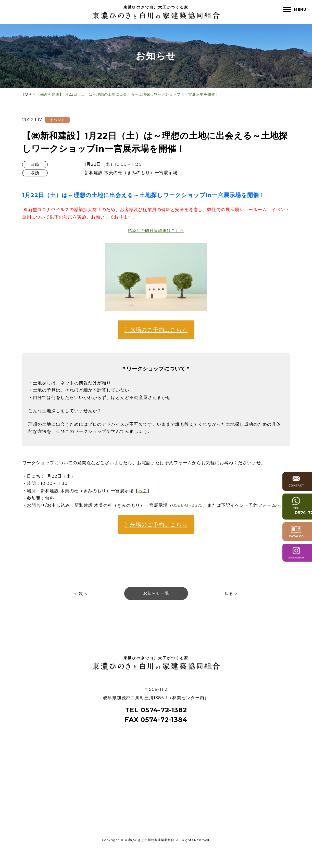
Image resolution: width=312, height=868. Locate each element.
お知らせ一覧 (156, 613)
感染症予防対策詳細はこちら (156, 230)
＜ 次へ (80, 613)
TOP (27, 94)
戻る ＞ (232, 613)
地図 (143, 500)
